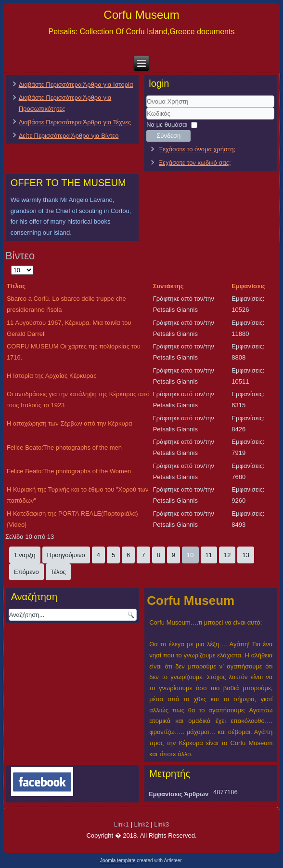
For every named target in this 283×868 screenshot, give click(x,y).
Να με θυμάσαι (167, 125)
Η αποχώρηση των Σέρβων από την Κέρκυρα (70, 423)
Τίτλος (16, 286)
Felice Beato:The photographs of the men (64, 447)
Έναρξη (25, 555)
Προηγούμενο (66, 555)
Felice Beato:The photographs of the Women (69, 471)
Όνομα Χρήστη (147, 108)
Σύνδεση (168, 136)
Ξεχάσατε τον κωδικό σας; (195, 163)
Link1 (122, 824)
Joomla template (118, 861)
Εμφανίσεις (248, 286)
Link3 (161, 824)
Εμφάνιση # (11, 265)
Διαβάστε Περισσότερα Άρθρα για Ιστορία (76, 85)
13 (245, 555)
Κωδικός (147, 120)
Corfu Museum (141, 15)
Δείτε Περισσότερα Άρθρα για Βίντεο (69, 136)
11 (209, 555)
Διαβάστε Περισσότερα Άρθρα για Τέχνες (75, 122)
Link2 (141, 824)
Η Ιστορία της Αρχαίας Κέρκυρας (52, 376)
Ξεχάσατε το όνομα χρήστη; (197, 149)
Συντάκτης (168, 286)
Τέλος (58, 572)
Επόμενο (26, 572)
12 (227, 555)
